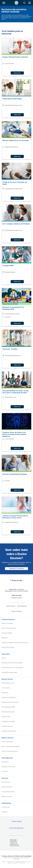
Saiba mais (17, 73)
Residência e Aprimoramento (10, 702)
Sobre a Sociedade (7, 623)
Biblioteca (5, 638)
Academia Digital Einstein (9, 731)
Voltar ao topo (17, 580)
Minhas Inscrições (7, 796)
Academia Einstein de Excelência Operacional (15, 643)
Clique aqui (13, 840)
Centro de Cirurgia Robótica (10, 751)
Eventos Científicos (7, 726)
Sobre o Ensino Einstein (9, 628)
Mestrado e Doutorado (8, 712)
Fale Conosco (6, 807)
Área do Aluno (6, 782)
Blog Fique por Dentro (8, 647)
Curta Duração (6, 717)
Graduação (5, 693)
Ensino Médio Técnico (8, 683)
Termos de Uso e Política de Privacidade (16, 856)
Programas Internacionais (9, 672)
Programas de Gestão (8, 721)
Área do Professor (7, 787)
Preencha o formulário (16, 569)
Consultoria (5, 762)
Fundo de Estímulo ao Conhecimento (13, 668)
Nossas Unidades (7, 633)
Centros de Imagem (7, 742)
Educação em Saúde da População (12, 663)
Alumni (4, 658)
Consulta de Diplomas (8, 792)
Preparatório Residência (9, 697)
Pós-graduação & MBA (8, 707)
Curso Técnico (6, 688)
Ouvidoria (5, 812)
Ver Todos (5, 771)
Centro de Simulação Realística (11, 746)
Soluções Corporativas (9, 767)
